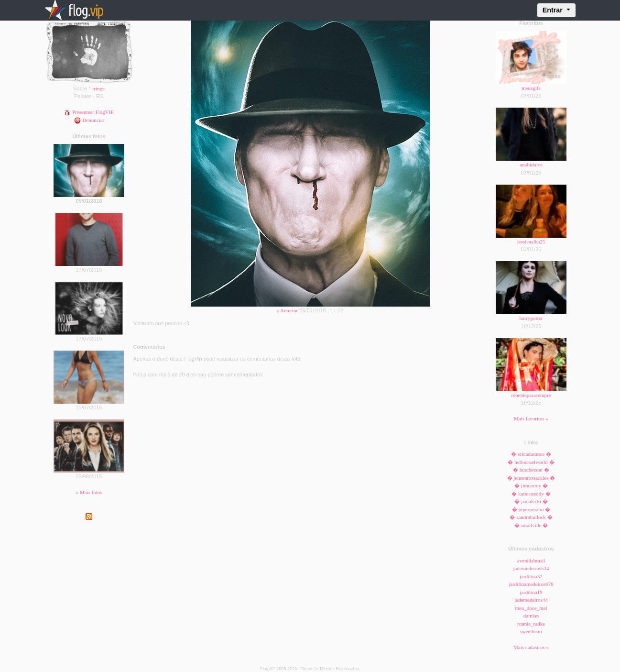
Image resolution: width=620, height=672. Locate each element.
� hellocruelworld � (531, 462)
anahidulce (531, 165)
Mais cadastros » (531, 647)
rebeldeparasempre (531, 395)
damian (531, 616)
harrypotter (531, 318)
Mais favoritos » (531, 419)
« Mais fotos (89, 492)
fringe (98, 88)
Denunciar (89, 120)
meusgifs (531, 88)
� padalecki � (531, 501)
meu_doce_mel (531, 608)
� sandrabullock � (531, 517)
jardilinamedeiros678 (531, 584)
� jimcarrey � (531, 485)
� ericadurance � (531, 454)
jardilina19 (531, 592)
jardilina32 (531, 576)
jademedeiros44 (531, 600)
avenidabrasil (531, 561)
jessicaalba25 (531, 242)
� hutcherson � (531, 470)
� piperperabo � (531, 509)
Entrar (554, 10)
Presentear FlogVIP (89, 112)
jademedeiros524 (531, 568)
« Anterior (287, 310)
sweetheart (531, 631)
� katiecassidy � (531, 494)
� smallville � (531, 525)
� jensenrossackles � (531, 478)
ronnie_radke (531, 624)
